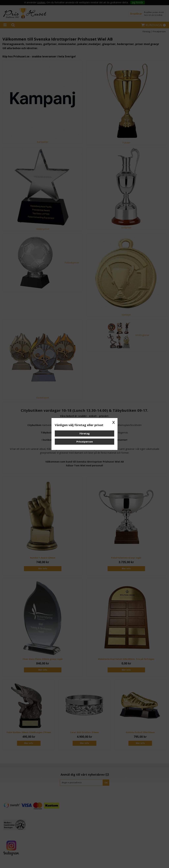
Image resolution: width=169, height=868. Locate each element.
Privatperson (85, 442)
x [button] (114, 422)
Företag (85, 433)
